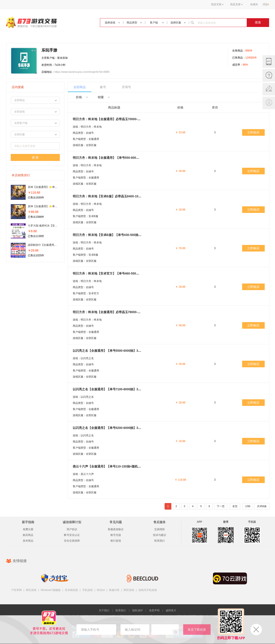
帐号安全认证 (72, 535)
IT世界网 (17, 590)
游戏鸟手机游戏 (148, 590)
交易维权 (160, 529)
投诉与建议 (160, 535)
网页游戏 (31, 590)
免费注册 (28, 529)
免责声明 (154, 610)
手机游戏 (87, 590)
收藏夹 (254, 4)
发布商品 (28, 541)
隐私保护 (138, 610)
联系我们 (160, 541)
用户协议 (72, 529)
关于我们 (104, 610)
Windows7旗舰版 (51, 590)
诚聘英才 (171, 610)
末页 (235, 506)
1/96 (248, 506)
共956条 (262, 506)
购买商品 (28, 535)
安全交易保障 (72, 541)
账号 (103, 87)
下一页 (221, 506)
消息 (266, 4)
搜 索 (35, 157)
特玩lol (101, 590)
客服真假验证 (116, 529)
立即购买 (253, 132)
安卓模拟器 (71, 590)
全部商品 (80, 87)
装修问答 (114, 590)
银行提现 (116, 541)
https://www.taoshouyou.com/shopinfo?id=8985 (82, 72)
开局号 (126, 87)
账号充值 (116, 535)
